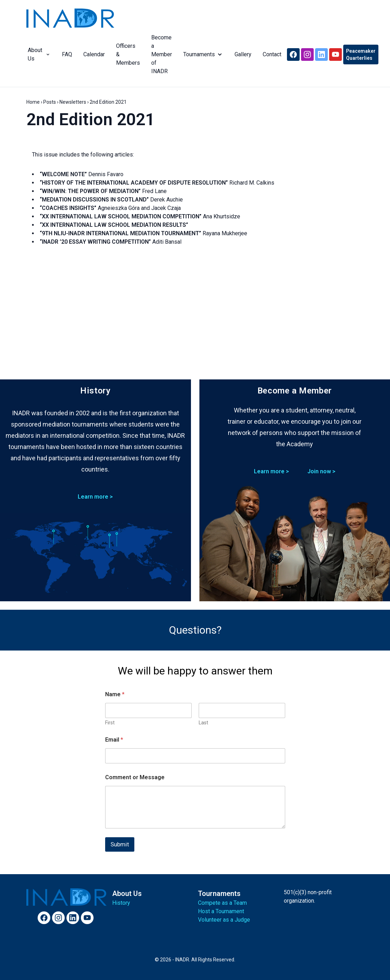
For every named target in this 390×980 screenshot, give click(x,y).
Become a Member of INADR (160, 54)
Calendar (93, 54)
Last (203, 723)
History (121, 903)
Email (114, 740)
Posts (50, 102)
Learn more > (95, 497)
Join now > (321, 471)
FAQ (66, 54)
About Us (38, 54)
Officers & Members (127, 54)
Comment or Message (135, 777)
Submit (120, 844)
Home (33, 102)
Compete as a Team (222, 903)
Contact (271, 54)
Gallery (242, 54)
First (110, 723)
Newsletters (73, 102)
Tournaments (202, 55)
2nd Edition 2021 (91, 119)
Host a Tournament (221, 911)
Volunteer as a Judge (224, 920)
